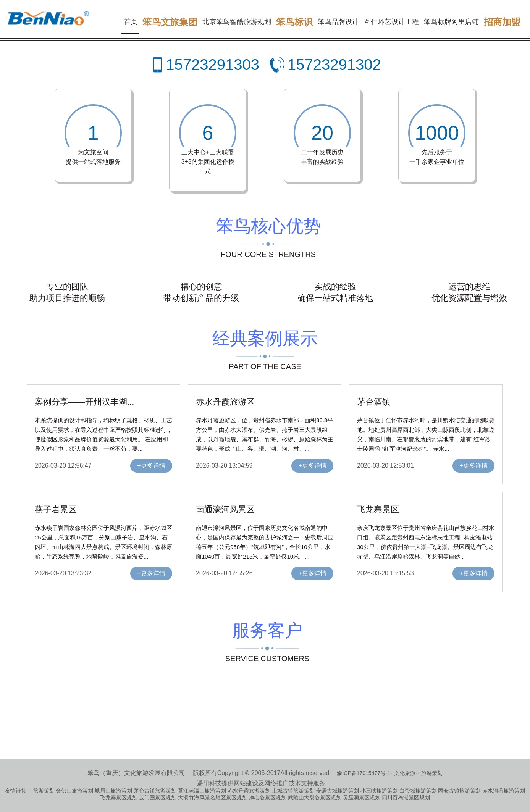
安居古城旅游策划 (338, 791)
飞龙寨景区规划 (119, 797)
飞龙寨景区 (378, 509)
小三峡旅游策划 (379, 791)
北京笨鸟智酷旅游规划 (237, 22)
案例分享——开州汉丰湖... (84, 402)
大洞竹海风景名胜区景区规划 (213, 797)
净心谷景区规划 (268, 797)
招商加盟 (502, 22)
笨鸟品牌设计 (338, 22)
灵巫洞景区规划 (362, 797)
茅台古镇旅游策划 (155, 791)
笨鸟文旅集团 (170, 22)
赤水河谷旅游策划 (504, 791)
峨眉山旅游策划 (113, 791)
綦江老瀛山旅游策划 (202, 791)
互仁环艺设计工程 (391, 22)
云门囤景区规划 (158, 797)
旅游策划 (432, 773)
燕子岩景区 (56, 509)
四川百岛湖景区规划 (406, 797)
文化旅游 (405, 773)
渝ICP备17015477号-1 (364, 773)
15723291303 (212, 65)
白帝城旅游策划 (418, 791)
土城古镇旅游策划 (293, 791)
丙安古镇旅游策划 (459, 791)
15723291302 (334, 65)
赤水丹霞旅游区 (225, 402)
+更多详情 (151, 466)
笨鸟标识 (294, 22)
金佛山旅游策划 (74, 791)
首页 (131, 22)
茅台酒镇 (374, 402)
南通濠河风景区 (225, 509)
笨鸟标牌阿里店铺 (451, 22)
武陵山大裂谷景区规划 (315, 797)
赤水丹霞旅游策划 (249, 791)
